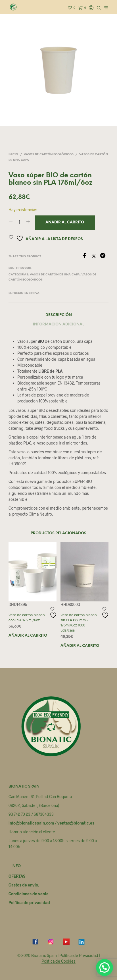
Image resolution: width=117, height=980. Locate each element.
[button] (105, 967)
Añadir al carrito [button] (28, 636)
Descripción (59, 315)
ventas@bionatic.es (76, 823)
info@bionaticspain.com (31, 823)
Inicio (13, 154)
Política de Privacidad (79, 956)
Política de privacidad (29, 903)
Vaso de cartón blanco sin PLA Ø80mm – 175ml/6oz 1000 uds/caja (79, 623)
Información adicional (58, 324)
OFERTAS (17, 876)
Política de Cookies (58, 961)
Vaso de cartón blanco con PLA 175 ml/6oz (27, 617)
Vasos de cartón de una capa (55, 275)
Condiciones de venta (29, 894)
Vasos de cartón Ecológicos (49, 154)
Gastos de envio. (24, 885)
